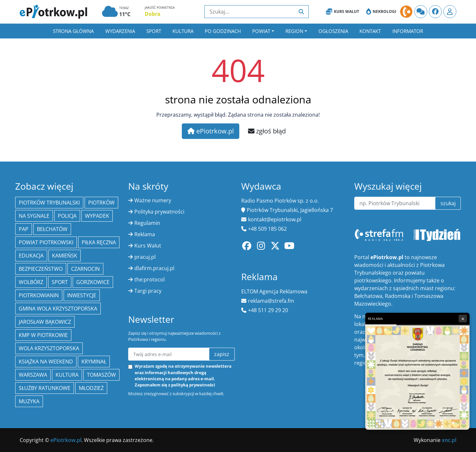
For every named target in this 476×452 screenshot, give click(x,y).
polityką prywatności (193, 385)
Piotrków (101, 203)
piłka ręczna (99, 242)
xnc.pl (449, 440)
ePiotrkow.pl (211, 131)
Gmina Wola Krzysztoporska (58, 309)
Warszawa (33, 375)
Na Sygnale (34, 216)
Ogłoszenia (333, 31)
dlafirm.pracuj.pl (154, 268)
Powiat (261, 31)
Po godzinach (223, 31)
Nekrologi (381, 12)
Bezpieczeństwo (41, 269)
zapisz (222, 354)
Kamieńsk (65, 256)
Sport (154, 31)
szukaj (448, 203)
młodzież (91, 388)
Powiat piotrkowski (46, 242)
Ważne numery (153, 200)
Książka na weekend (46, 362)
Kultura (183, 31)
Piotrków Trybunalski (49, 203)
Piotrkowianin (39, 295)
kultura (67, 375)
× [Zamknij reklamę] (463, 319)
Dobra (153, 14)
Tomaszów (101, 375)
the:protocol (150, 279)
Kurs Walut (342, 12)
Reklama (145, 234)
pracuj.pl (145, 257)
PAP (24, 229)
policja (67, 216)
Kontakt (370, 31)
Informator (408, 31)
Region (294, 31)
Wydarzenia (120, 31)
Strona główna (73, 31)
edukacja (31, 256)
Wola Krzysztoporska (49, 348)
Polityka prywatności (159, 212)
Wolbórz (31, 282)
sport (60, 282)
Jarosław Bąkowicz (45, 322)
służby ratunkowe (45, 388)
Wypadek (97, 216)
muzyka (29, 401)
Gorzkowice (93, 282)
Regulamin (147, 223)
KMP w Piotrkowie (43, 335)
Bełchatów (52, 229)
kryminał (94, 362)
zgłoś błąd (267, 131)
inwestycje (82, 295)
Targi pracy (148, 291)
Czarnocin (85, 269)
